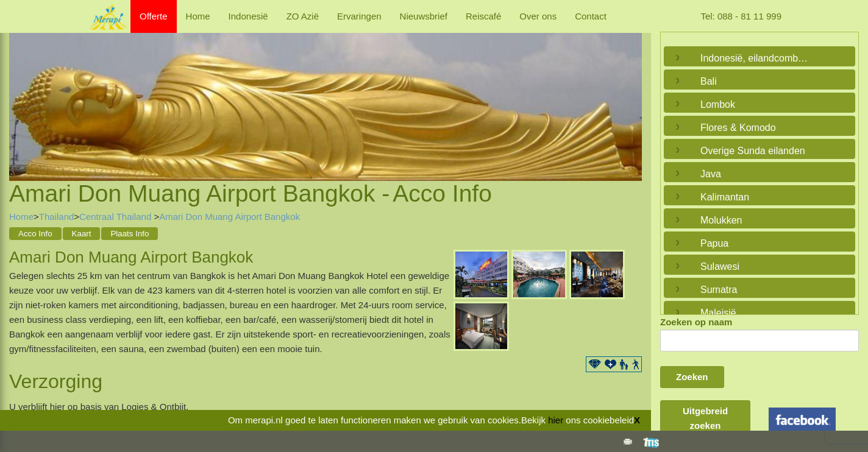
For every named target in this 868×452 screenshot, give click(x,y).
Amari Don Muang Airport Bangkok (229, 217)
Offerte (154, 16)
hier (556, 420)
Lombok (718, 104)
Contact (591, 16)
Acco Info (35, 234)
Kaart (82, 234)
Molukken (721, 220)
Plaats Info (130, 234)
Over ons (538, 16)
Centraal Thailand (116, 217)
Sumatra (719, 290)
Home (198, 16)
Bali (709, 81)
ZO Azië (303, 16)
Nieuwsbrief (424, 16)
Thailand (57, 217)
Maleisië (718, 313)
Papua (714, 243)
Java (711, 174)
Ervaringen (359, 16)
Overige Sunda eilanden (753, 151)
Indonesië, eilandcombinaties (756, 58)
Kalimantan (725, 197)
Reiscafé (483, 16)
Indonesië (248, 16)
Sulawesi (720, 267)
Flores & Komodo (738, 128)
